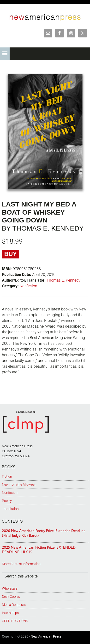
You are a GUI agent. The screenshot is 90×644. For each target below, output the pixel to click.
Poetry (7, 501)
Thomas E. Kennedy (63, 280)
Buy (11, 254)
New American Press (46, 636)
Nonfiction (28, 286)
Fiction (7, 476)
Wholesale (10, 588)
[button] (5, 54)
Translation (10, 509)
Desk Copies (11, 597)
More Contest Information (21, 564)
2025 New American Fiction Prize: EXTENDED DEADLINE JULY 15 (39, 549)
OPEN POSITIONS (15, 621)
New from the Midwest (19, 484)
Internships (10, 613)
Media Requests (14, 605)
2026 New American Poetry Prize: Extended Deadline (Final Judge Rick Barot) (44, 533)
